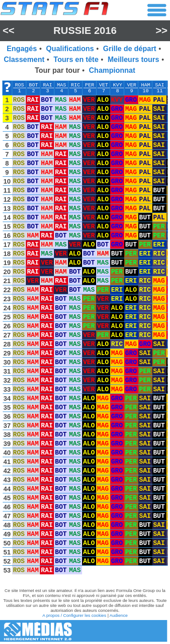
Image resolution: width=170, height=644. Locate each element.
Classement (24, 59)
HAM (146, 85)
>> (161, 31)
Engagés (22, 49)
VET (103, 85)
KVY (117, 85)
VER (131, 85)
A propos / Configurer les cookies (74, 615)
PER (90, 85)
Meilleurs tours (133, 59)
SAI (160, 85)
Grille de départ (129, 49)
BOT (34, 85)
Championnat (112, 70)
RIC (76, 85)
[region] (85, 330)
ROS (19, 85)
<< (9, 31)
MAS (62, 85)
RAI (48, 85)
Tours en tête (76, 59)
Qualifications (70, 49)
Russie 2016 (85, 31)
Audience (119, 615)
